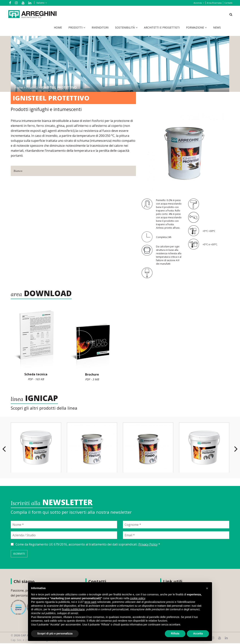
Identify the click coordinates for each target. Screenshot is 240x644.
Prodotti (75, 28)
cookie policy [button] (138, 598)
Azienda (198, 3)
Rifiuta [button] (175, 633)
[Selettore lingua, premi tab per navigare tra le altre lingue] (40, 3)
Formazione (195, 28)
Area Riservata (214, 3)
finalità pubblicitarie (73, 609)
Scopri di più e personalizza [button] (55, 633)
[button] (207, 588)
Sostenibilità (125, 28)
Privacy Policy (148, 545)
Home (58, 28)
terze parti (90, 602)
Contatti (228, 3)
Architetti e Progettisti (162, 28)
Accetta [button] (198, 633)
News (217, 28)
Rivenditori (100, 28)
